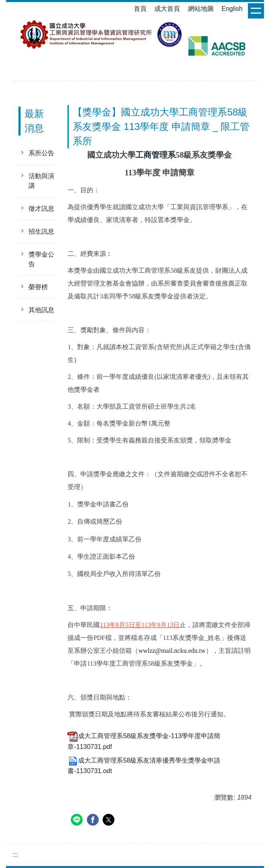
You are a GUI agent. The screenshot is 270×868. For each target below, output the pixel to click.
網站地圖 (201, 9)
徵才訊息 (41, 209)
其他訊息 (41, 310)
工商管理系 (155, 155)
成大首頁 (167, 9)
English (232, 9)
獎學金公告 (41, 259)
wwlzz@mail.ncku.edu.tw (172, 651)
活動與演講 (41, 181)
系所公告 (41, 153)
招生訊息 (41, 231)
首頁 (140, 9)
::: (15, 855)
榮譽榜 (38, 287)
